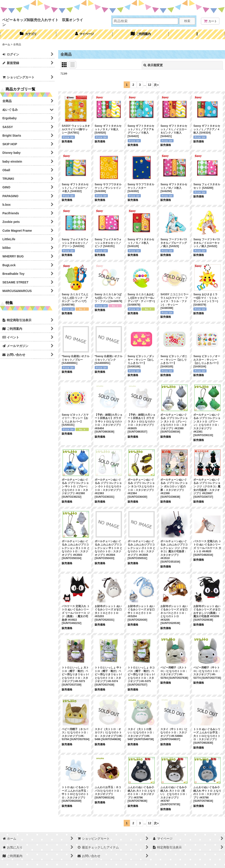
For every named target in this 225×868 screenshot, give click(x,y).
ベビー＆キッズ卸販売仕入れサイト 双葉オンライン (43, 22)
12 (150, 85)
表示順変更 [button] (153, 65)
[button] (197, 34)
